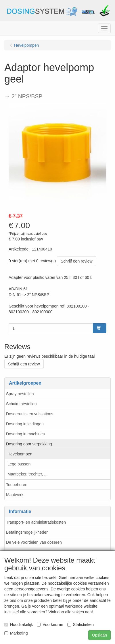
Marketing (16, 633)
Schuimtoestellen (21, 404)
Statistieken (80, 625)
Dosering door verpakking (29, 444)
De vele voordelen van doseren (34, 542)
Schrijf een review (77, 261)
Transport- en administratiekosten (36, 522)
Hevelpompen (20, 454)
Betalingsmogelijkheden (27, 532)
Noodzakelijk (19, 625)
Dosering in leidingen (25, 424)
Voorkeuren (50, 625)
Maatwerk (15, 495)
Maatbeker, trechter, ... (27, 474)
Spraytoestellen (20, 394)
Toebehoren (17, 485)
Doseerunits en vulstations (30, 414)
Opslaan (99, 635)
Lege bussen (19, 464)
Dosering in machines (25, 434)
